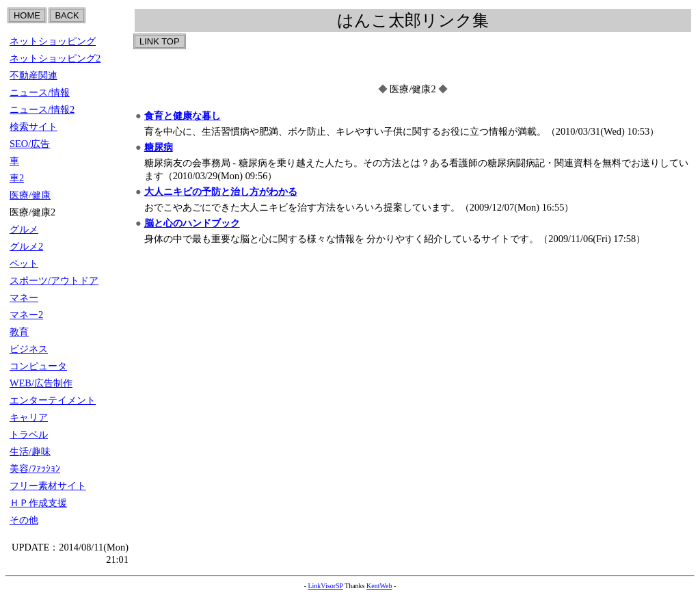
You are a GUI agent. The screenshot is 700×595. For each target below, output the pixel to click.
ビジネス (29, 349)
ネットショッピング (53, 41)
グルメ (24, 229)
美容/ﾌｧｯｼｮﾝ (35, 468)
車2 (17, 178)
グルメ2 (26, 246)
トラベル (29, 434)
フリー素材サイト (48, 486)
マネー (24, 297)
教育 (19, 332)
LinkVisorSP (325, 586)
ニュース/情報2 (42, 109)
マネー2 (26, 315)
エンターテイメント (53, 400)
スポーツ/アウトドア (54, 280)
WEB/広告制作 (41, 383)
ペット (24, 263)
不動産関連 (33, 75)
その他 (24, 520)
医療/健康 (30, 195)
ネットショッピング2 (55, 58)
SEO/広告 (30, 144)
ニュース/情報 (40, 92)
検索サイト (33, 127)
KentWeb (379, 586)
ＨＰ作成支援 (38, 503)
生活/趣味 (30, 451)
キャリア (29, 417)
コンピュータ (38, 366)
